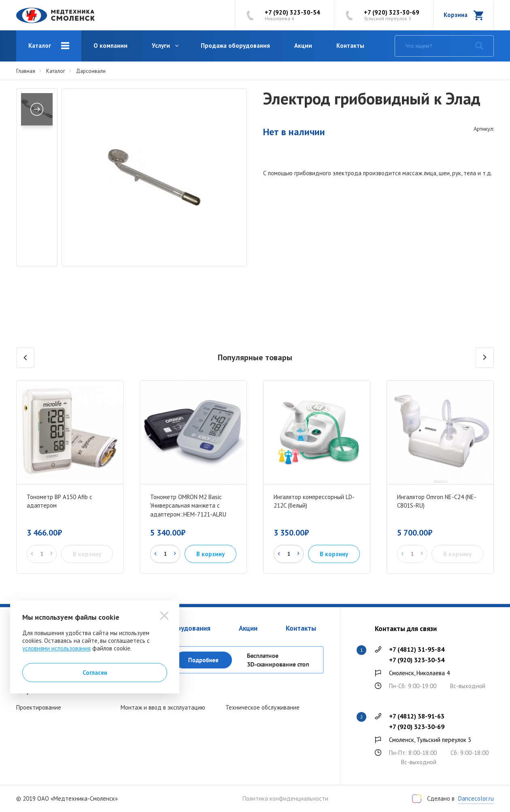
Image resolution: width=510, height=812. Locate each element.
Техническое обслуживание (262, 707)
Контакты (350, 46)
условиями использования (56, 648)
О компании (110, 46)
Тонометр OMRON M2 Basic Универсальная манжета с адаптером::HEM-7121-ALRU (188, 506)
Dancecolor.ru (476, 798)
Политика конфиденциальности (285, 799)
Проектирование (39, 707)
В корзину (210, 554)
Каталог (40, 46)
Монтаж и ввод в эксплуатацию (163, 707)
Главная (26, 71)
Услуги (161, 46)
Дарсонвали (91, 71)
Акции (303, 46)
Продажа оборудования (235, 46)
